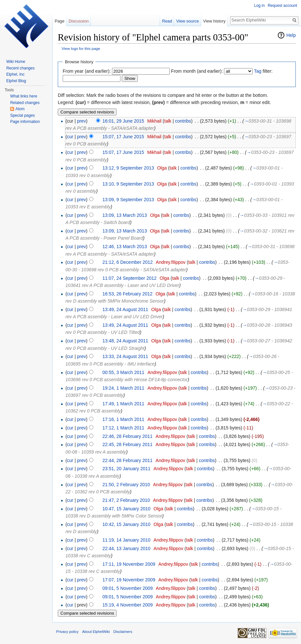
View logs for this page (81, 48)
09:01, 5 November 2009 (128, 588)
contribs (183, 121)
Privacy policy (67, 632)
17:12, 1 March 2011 (123, 428)
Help (291, 35)
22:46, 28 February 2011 (127, 436)
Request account (282, 6)
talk (168, 121)
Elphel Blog (16, 81)
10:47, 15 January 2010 (127, 509)
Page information (25, 122)
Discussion (79, 21)
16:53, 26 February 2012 (127, 294)
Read (167, 21)
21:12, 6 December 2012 (128, 262)
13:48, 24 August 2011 (125, 341)
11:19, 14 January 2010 (127, 540)
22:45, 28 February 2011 (127, 444)
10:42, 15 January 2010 (127, 524)
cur (70, 137)
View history (214, 21)
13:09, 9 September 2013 (128, 200)
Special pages (22, 115)
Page (59, 21)
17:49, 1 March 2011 (123, 404)
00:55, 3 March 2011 (123, 372)
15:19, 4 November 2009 (128, 605)
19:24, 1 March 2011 (123, 388)
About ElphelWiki (96, 632)
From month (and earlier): (197, 71)
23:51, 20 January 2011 (127, 469)
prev (81, 121)
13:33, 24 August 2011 (125, 356)
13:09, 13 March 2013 (125, 215)
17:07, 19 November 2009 (129, 580)
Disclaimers (123, 632)
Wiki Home (16, 62)
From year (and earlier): (87, 71)
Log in (259, 6)
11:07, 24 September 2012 (130, 278)
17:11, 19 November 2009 (129, 564)
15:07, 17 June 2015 (123, 137)
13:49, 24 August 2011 (125, 309)
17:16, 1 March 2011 (123, 419)
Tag (258, 71)
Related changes (25, 103)
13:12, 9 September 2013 (128, 168)
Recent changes (20, 68)
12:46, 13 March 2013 (125, 247)
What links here (24, 96)
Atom (20, 109)
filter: (263, 71)
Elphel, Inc (15, 74)
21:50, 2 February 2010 (126, 485)
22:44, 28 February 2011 (127, 460)
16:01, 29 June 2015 (123, 121)
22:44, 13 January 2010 (127, 548)
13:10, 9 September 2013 (128, 184)
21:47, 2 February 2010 (126, 500)
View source (188, 21)
